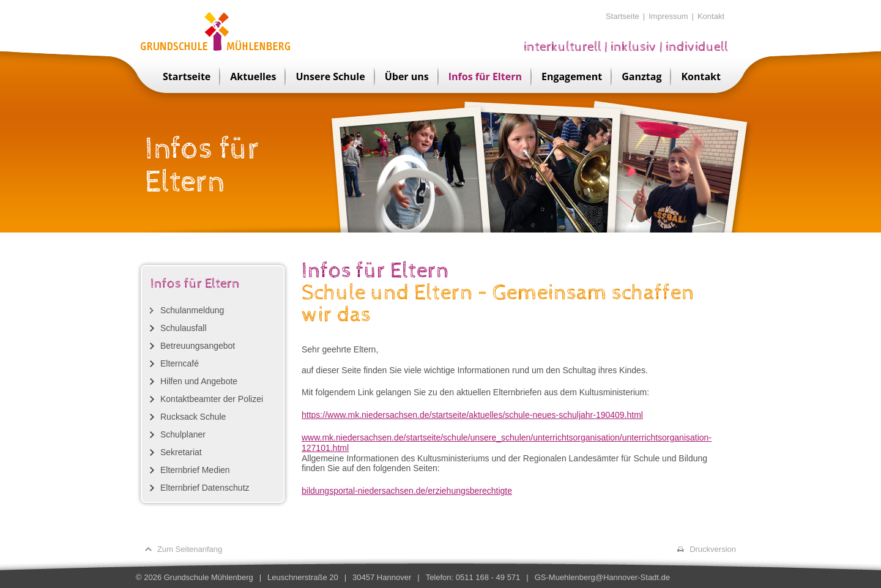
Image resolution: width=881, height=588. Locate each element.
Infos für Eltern (485, 76)
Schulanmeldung (192, 310)
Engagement (572, 76)
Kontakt (711, 16)
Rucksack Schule (193, 417)
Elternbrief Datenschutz (205, 488)
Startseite (623, 16)
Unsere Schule (330, 76)
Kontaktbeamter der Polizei (212, 399)
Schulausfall (184, 328)
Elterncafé (180, 363)
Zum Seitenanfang (190, 549)
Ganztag (641, 76)
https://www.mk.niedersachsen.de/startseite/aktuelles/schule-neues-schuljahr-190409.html (472, 415)
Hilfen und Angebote (199, 381)
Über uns (407, 76)
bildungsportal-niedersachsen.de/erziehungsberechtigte (407, 491)
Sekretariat (181, 452)
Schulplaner (183, 434)
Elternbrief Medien (195, 470)
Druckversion (713, 549)
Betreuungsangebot (198, 346)
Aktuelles (253, 76)
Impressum (668, 16)
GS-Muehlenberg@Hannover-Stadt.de (602, 577)
